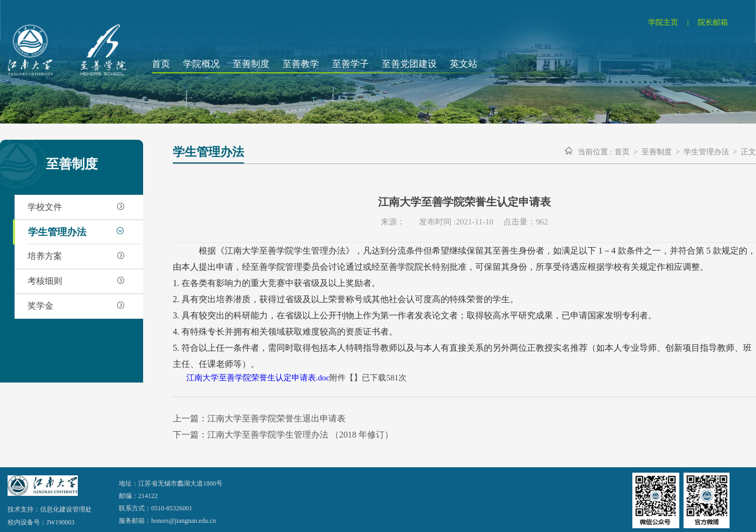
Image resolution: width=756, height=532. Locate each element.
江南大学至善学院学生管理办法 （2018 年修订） (300, 435)
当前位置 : (595, 152)
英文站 (464, 64)
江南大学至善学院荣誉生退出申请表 (276, 418)
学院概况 (201, 64)
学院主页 (663, 22)
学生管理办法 (706, 152)
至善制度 (251, 64)
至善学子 (350, 64)
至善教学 (301, 64)
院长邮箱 (713, 22)
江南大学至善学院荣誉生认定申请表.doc (258, 378)
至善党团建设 (409, 64)
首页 (161, 64)
